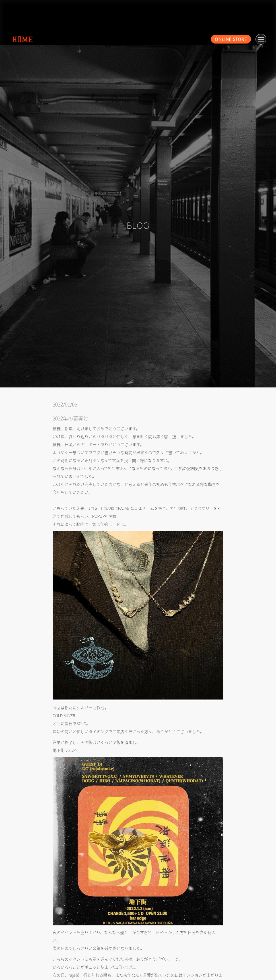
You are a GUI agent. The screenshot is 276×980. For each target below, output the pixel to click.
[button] (261, 39)
